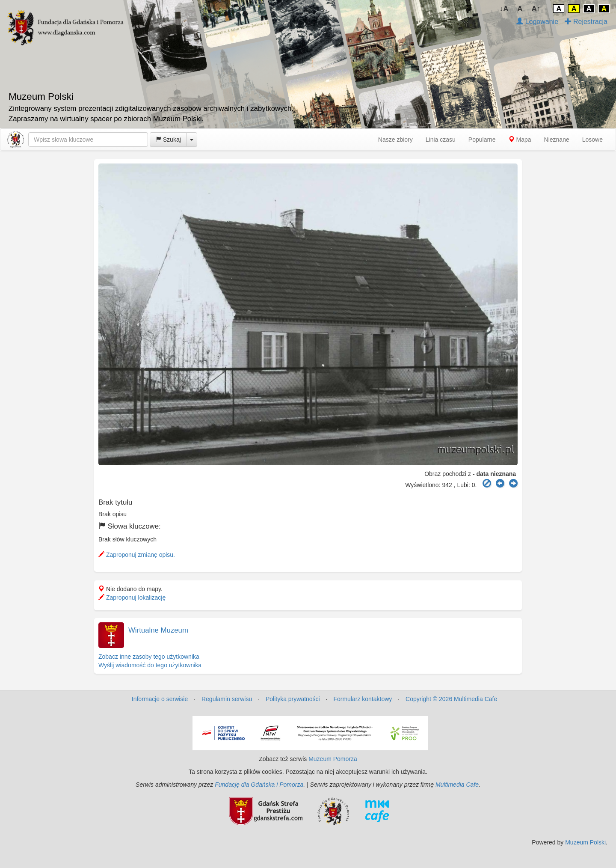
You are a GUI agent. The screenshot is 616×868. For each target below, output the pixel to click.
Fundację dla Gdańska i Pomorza (259, 785)
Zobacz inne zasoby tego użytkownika (149, 657)
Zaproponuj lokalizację (132, 597)
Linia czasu (441, 140)
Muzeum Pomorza (333, 759)
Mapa (520, 140)
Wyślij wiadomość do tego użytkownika (150, 665)
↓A (504, 9)
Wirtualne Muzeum (158, 630)
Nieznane (557, 140)
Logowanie (537, 22)
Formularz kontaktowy (363, 699)
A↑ (536, 9)
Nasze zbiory (395, 140)
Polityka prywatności (293, 699)
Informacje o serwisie (160, 699)
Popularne (482, 140)
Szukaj (168, 140)
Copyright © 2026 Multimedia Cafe (451, 699)
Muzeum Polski (585, 842)
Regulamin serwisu (227, 699)
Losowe (592, 140)
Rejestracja (586, 22)
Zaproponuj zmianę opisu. (137, 555)
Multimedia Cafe (457, 785)
